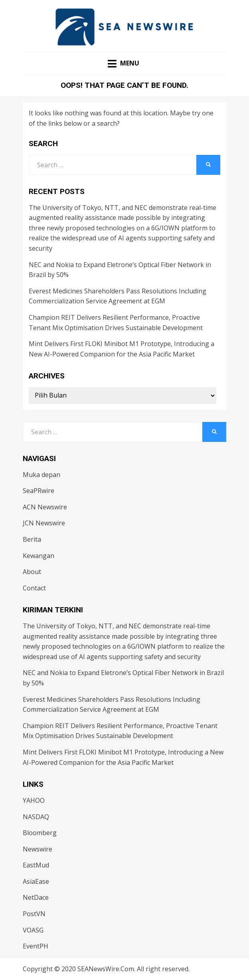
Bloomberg (40, 833)
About (32, 572)
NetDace (36, 897)
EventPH (36, 946)
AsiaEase (36, 881)
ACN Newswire (45, 507)
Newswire (38, 849)
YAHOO (34, 800)
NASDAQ (36, 817)
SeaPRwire (39, 491)
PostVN (34, 914)
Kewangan (39, 556)
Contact (34, 588)
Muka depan (41, 475)
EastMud (36, 865)
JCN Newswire (44, 523)
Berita (32, 539)
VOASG (33, 930)
